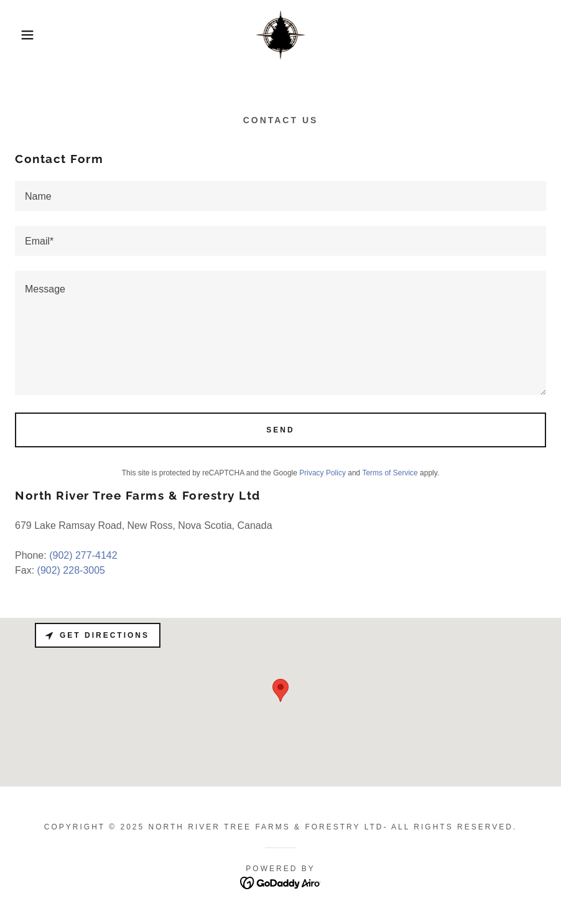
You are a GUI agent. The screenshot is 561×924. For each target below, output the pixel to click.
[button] (28, 35)
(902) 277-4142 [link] (83, 555)
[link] (280, 35)
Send (280, 430)
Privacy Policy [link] (322, 473)
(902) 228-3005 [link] (71, 570)
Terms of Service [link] (390, 473)
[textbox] (280, 196)
